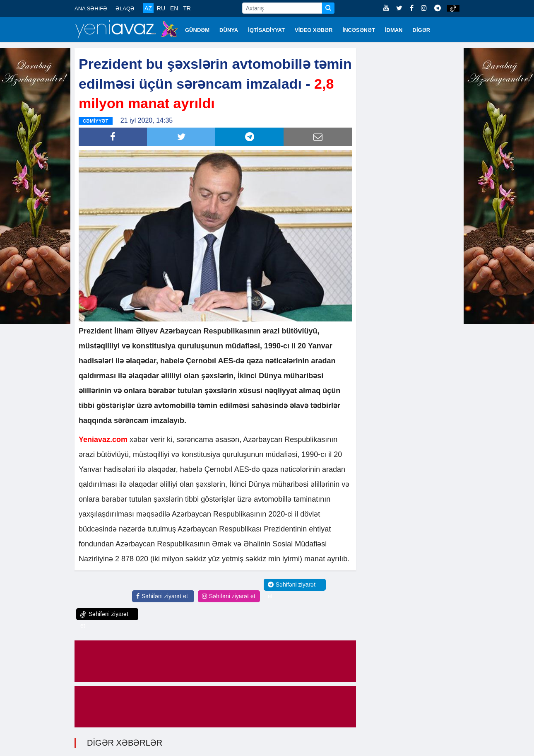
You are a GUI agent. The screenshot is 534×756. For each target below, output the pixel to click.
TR (187, 8)
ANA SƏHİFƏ (91, 8)
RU (161, 8)
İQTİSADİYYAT (266, 30)
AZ (148, 8)
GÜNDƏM (197, 30)
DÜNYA (229, 30)
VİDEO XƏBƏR (314, 30)
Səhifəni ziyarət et (162, 596)
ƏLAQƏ (125, 8)
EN (174, 8)
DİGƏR (422, 30)
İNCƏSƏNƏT (359, 30)
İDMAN (394, 30)
